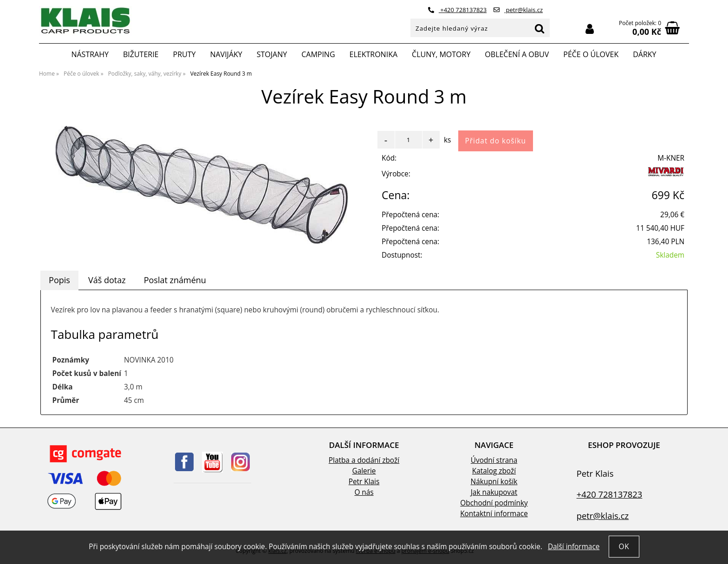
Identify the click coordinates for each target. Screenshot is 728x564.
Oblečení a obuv (517, 54)
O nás (364, 492)
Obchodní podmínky (494, 503)
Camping (318, 54)
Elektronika (374, 54)
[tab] (59, 280)
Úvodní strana (494, 460)
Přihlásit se (590, 29)
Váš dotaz (107, 280)
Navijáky (226, 54)
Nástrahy (90, 54)
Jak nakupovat (494, 492)
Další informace (574, 547)
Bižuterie (141, 54)
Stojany (272, 54)
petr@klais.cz (518, 10)
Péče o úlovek (591, 54)
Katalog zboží (494, 471)
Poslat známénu (175, 280)
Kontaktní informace (494, 514)
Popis (59, 280)
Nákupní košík (494, 482)
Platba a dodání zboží (364, 460)
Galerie (364, 471)
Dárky (644, 54)
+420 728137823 (457, 10)
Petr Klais (364, 482)
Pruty (185, 54)
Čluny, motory (441, 54)
